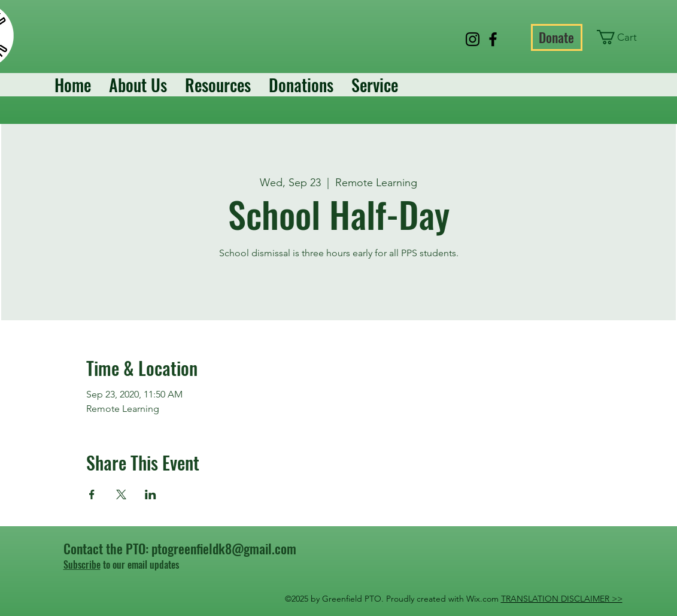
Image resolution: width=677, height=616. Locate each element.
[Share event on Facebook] (92, 494)
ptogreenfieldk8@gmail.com (224, 548)
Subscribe (82, 565)
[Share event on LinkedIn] (151, 494)
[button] (624, 37)
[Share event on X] (121, 494)
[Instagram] (473, 39)
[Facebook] (493, 39)
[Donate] (557, 37)
